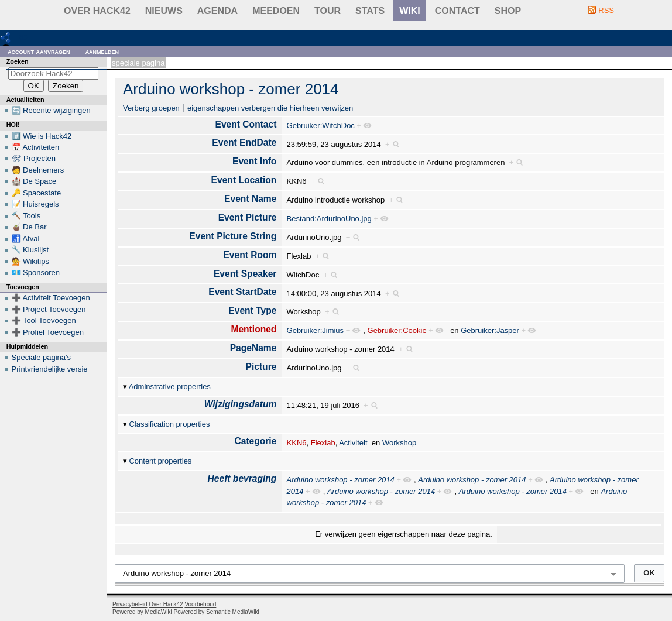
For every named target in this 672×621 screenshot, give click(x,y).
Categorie (255, 441)
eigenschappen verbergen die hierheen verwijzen (270, 108)
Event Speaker (245, 274)
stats (370, 11)
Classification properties (169, 424)
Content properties (160, 461)
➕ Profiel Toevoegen (48, 332)
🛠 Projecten (34, 158)
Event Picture (248, 217)
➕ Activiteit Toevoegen (51, 298)
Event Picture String (233, 236)
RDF (24, 37)
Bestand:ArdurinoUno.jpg (329, 219)
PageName (253, 348)
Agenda (217, 11)
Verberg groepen (151, 108)
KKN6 (297, 443)
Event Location (244, 180)
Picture (261, 367)
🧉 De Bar (29, 227)
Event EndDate (244, 143)
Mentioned (253, 329)
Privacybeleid (130, 604)
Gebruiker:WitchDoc (321, 126)
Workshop (399, 443)
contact (457, 11)
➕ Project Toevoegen (49, 309)
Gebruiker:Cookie (397, 330)
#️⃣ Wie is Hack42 (42, 136)
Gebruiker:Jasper (490, 330)
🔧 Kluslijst (30, 250)
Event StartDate (242, 292)
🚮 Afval (26, 239)
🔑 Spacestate (37, 193)
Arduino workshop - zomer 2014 (231, 89)
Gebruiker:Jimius (316, 330)
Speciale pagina (138, 63)
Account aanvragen (39, 51)
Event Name (250, 199)
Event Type (252, 310)
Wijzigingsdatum (241, 404)
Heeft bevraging (242, 478)
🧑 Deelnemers (38, 170)
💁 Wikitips (30, 261)
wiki (410, 11)
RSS (606, 10)
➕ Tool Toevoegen (44, 320)
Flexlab (323, 443)
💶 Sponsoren (36, 272)
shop (508, 11)
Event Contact (246, 124)
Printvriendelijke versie (50, 369)
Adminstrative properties (170, 387)
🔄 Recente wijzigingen (51, 110)
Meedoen (276, 11)
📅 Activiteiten (36, 147)
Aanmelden (102, 51)
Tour (328, 11)
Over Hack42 (97, 11)
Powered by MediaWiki (142, 612)
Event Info (254, 161)
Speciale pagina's (42, 357)
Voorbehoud (200, 604)
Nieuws (164, 11)
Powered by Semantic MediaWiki (217, 612)
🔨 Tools (26, 216)
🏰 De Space (34, 181)
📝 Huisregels (35, 204)
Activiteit (353, 443)
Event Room (250, 255)
